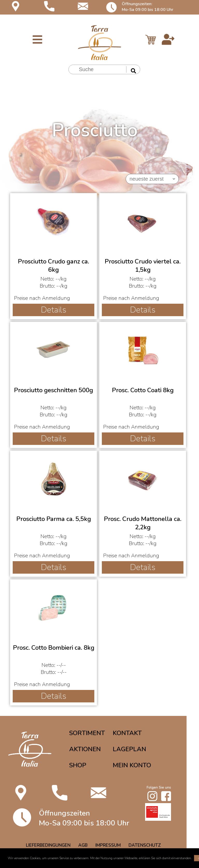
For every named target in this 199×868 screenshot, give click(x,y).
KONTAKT (127, 733)
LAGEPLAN (129, 749)
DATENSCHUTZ (145, 845)
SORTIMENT (87, 733)
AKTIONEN (85, 749)
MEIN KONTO (132, 765)
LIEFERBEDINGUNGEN (48, 845)
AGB (83, 845)
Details (54, 310)
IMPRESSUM (108, 845)
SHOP (78, 765)
